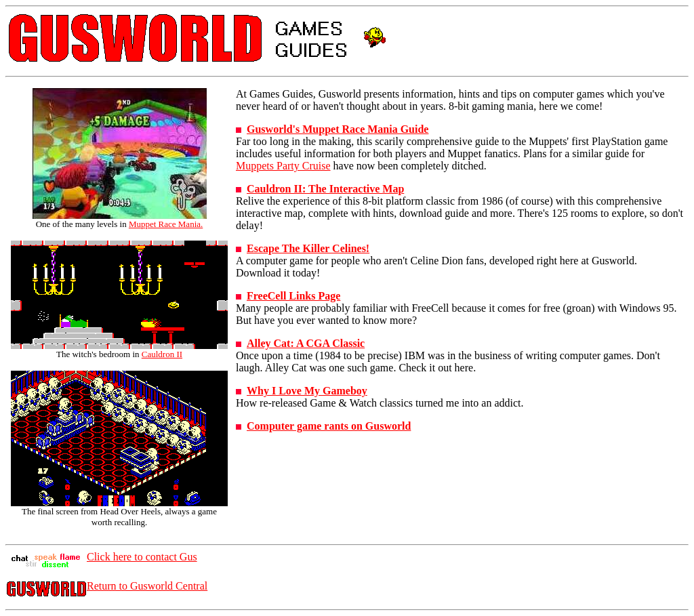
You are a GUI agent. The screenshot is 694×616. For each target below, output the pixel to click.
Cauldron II (162, 354)
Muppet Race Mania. (166, 224)
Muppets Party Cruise (283, 166)
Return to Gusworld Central (147, 586)
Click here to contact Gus (142, 557)
